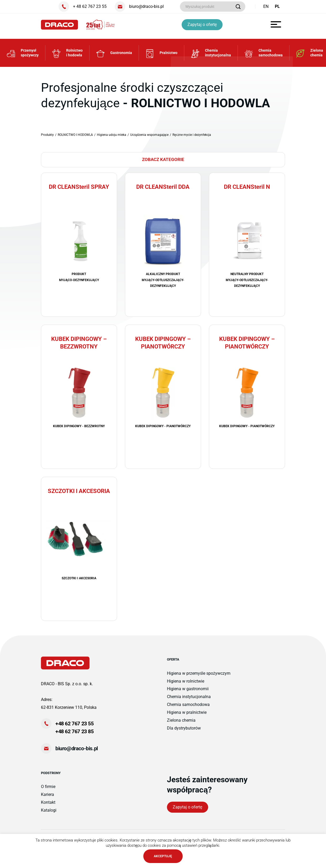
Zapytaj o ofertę (203, 25)
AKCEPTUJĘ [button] (163, 856)
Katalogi (49, 814)
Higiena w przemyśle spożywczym (199, 677)
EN (266, 6)
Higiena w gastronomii (188, 692)
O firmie (48, 790)
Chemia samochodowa (188, 708)
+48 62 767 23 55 (75, 727)
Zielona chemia (181, 724)
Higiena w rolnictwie (186, 685)
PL (277, 6)
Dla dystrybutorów (184, 732)
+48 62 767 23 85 (75, 735)
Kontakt (48, 806)
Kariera (48, 798)
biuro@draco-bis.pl (77, 752)
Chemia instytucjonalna (189, 700)
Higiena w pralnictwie (187, 716)
